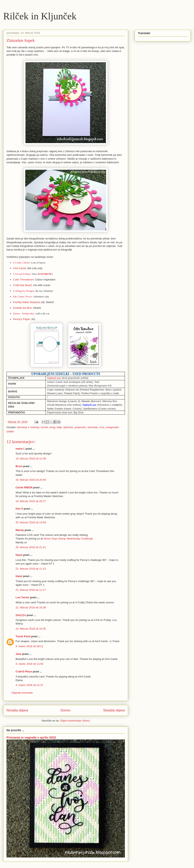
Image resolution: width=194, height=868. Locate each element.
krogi (52, 427)
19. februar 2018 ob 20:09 (31, 480)
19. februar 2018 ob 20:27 (31, 501)
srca (102, 427)
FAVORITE (45, 274)
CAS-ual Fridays (22, 274)
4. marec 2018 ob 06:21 (29, 646)
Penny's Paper (22, 319)
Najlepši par (54, 378)
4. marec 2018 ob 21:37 (29, 685)
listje (59, 427)
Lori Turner (22, 597)
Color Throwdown (23, 280)
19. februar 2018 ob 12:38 (31, 459)
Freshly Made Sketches (27, 302)
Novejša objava (17, 710)
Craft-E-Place (24, 672)
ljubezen (68, 427)
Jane (19, 654)
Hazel (19, 555)
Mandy (20, 530)
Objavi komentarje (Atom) (75, 721)
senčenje (93, 427)
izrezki (44, 427)
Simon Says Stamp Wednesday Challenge (68, 539)
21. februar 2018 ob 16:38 (31, 607)
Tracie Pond (23, 636)
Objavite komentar (22, 693)
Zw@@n (21, 615)
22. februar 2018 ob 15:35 (31, 629)
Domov (66, 710)
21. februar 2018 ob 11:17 (31, 590)
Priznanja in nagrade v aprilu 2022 (31, 737)
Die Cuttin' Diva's (23, 297)
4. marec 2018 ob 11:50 (29, 664)
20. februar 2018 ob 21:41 (31, 547)
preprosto (80, 427)
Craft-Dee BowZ (23, 285)
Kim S (19, 509)
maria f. (20, 449)
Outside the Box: (23, 308)
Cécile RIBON (24, 487)
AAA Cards (20, 268)
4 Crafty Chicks (21, 263)
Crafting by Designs (24, 291)
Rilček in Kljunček (40, 16)
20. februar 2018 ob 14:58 (31, 522)
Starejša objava (114, 710)
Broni (19, 466)
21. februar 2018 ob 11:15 (31, 569)
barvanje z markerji (28, 427)
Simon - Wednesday (24, 313)
